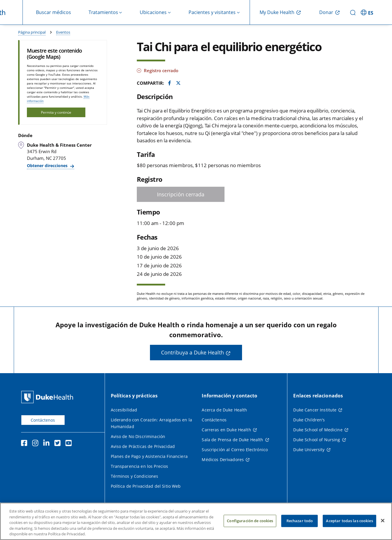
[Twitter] (59, 444)
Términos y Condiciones (135, 476)
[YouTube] (70, 444)
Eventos (63, 32)
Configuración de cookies (250, 525)
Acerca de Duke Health (224, 410)
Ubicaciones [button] (153, 12)
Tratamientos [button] (103, 12)
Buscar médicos (53, 12)
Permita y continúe (56, 112)
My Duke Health (277, 12)
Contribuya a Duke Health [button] (192, 352)
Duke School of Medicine (318, 430)
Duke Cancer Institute (315, 410)
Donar (326, 12)
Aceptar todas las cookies (349, 525)
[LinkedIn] (48, 444)
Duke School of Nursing (317, 440)
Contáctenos (43, 420)
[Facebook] (25, 444)
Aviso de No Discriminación (138, 436)
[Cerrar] (383, 525)
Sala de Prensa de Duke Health (232, 440)
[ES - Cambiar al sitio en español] (368, 12)
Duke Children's (309, 420)
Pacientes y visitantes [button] (212, 12)
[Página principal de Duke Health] (48, 397)
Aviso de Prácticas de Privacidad (143, 446)
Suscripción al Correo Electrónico (235, 450)
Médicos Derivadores (223, 459)
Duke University (309, 450)
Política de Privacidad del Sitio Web (146, 486)
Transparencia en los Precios (140, 466)
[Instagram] (37, 444)
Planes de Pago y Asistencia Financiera (149, 456)
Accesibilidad (124, 410)
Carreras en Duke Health (226, 430)
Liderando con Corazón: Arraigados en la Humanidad (151, 423)
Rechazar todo (300, 525)
